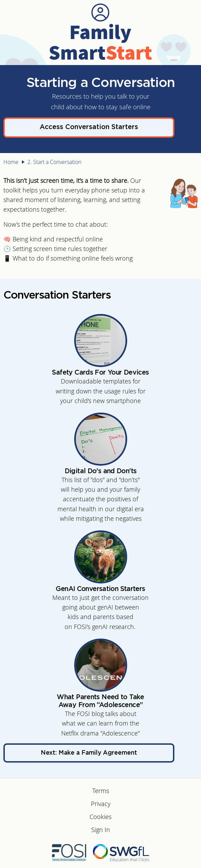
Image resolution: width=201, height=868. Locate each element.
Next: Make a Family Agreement (89, 753)
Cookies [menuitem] (100, 817)
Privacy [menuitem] (101, 804)
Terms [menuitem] (101, 791)
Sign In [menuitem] (101, 830)
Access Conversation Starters (89, 127)
